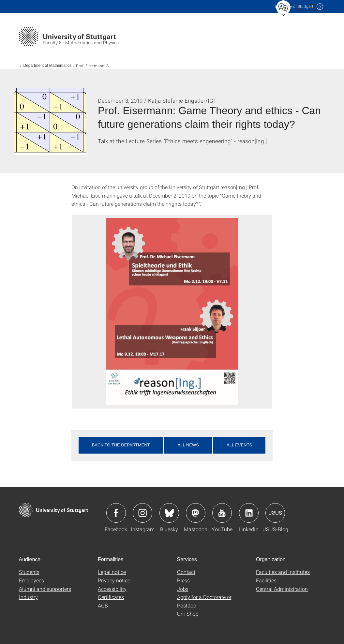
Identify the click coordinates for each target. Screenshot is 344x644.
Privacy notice (114, 580)
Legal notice (112, 572)
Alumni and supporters (45, 589)
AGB (103, 605)
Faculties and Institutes (283, 572)
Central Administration (282, 589)
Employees (31, 580)
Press (183, 580)
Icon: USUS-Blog (275, 513)
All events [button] (239, 445)
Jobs (183, 589)
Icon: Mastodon (196, 513)
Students (29, 572)
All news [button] (188, 445)
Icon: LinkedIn (249, 513)
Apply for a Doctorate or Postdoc (204, 601)
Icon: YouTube (222, 513)
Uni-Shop (188, 614)
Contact (186, 572)
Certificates (111, 597)
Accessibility (112, 589)
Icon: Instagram (142, 513)
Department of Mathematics (47, 66)
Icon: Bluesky (169, 513)
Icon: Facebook (116, 513)
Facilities (266, 580)
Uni (294, 6)
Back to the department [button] (121, 445)
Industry (28, 597)
